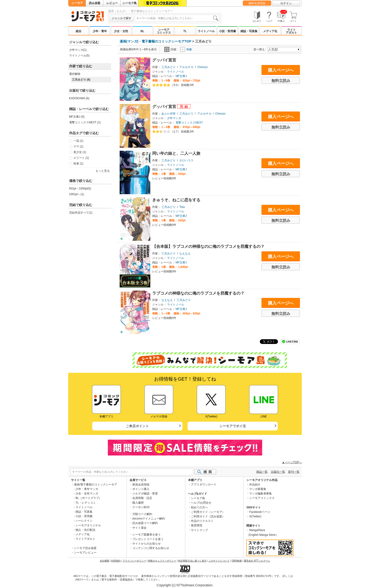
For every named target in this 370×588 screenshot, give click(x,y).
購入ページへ (281, 70)
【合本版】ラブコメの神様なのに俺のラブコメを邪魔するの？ (208, 247)
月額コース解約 (142, 514)
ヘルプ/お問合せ (201, 503)
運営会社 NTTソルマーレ (257, 561)
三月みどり (168, 67)
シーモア (77, 3)
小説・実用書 (227, 31)
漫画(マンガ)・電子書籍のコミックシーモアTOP (156, 41)
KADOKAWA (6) (79, 98)
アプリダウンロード (204, 485)
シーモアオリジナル (88, 525)
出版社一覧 (278, 472)
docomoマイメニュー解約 (149, 519)
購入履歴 (138, 503)
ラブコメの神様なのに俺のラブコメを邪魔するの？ (198, 293)
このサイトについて (219, 561)
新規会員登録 (141, 485)
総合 (79, 31)
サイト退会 (139, 528)
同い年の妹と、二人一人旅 (176, 153)
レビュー (112, 3)
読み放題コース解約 (145, 523)
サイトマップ (199, 530)
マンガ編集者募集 (261, 494)
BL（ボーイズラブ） (89, 498)
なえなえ (185, 253)
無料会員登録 (257, 3)
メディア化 (270, 31)
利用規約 (116, 561)
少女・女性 (121, 31)
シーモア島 (130, 3)
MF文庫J (181, 76)
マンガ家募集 (258, 489)
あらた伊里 (168, 114)
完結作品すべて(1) (81, 213)
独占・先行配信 (85, 530)
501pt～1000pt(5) (80, 189)
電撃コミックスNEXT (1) (85, 122)
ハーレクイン (84, 521)
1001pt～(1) (77, 194)
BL (142, 31)
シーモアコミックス (164, 31)
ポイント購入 (141, 489)
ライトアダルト (291, 31)
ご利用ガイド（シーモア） (208, 512)
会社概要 (105, 561)
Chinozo (202, 67)
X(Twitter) (255, 516)
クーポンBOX (141, 507)
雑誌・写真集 (249, 31)
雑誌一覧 (262, 472)
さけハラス (186, 160)
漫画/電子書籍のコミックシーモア (95, 485)
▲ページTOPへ (292, 462)
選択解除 (75, 74)
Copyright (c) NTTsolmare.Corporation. (185, 585)
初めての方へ (199, 507)
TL (185, 31)
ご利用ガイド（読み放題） (208, 516)
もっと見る (103, 171)
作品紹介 (255, 485)
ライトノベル (206, 31)
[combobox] (177, 18)
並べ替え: (260, 49)
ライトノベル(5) (79, 56)
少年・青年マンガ (87, 489)
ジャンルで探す (122, 18)
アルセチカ (186, 67)
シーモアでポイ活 (233, 426)
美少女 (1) (80, 152)
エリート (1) (81, 158)
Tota (182, 207)
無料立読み (281, 81)
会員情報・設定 (142, 498)
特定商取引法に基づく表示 (192, 561)
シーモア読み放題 (85, 548)
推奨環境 (197, 525)
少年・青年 (100, 31)
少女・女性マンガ (87, 494)
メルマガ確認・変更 (145, 494)
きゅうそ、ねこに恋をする (176, 200)
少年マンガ (174, 118)
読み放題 (95, 3)
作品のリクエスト (202, 521)
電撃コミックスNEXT (189, 123)
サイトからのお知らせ (147, 544)
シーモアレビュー (85, 553)
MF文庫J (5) (77, 117)
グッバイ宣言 (164, 60)
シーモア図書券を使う (147, 535)
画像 (186, 49)
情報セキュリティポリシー (162, 561)
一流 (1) (78, 141)
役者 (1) (78, 163)
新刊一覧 (294, 472)
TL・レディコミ (86, 503)
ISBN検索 (237, 561)
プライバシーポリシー (134, 561)
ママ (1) (78, 146)
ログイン (286, 3)
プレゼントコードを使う (148, 539)
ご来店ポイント (137, 426)
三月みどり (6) (81, 80)
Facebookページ (260, 512)
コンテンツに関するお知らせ (151, 548)
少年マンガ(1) (78, 50)
